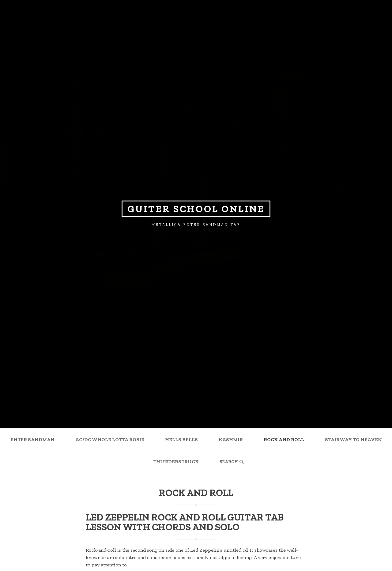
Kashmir (231, 440)
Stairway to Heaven (353, 440)
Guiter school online (196, 209)
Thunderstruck (176, 462)
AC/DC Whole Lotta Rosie (110, 440)
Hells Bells (181, 440)
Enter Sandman (32, 440)
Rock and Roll (284, 440)
